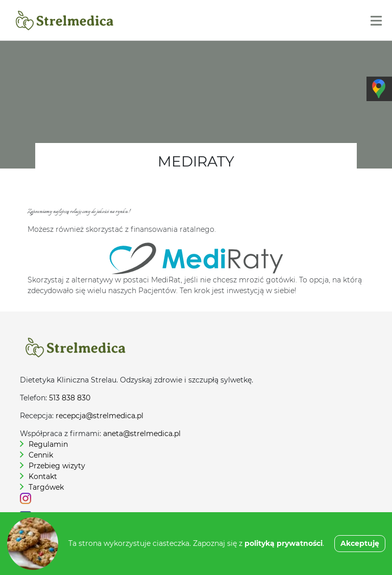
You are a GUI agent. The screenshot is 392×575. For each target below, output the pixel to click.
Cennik (41, 455)
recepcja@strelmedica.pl (100, 416)
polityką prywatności (284, 543)
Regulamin (48, 444)
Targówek (46, 487)
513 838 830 (70, 398)
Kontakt (43, 476)
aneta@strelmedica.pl (142, 434)
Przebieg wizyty (57, 466)
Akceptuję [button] (360, 543)
